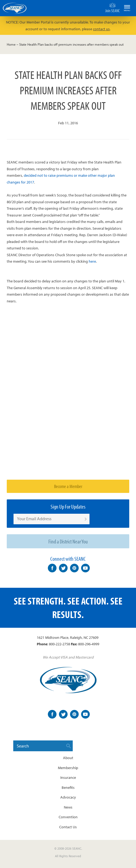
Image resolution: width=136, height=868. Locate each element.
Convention (68, 817)
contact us (101, 29)
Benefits (68, 787)
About (68, 758)
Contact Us (68, 827)
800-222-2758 (59, 644)
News (68, 807)
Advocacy (68, 797)
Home (11, 44)
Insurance (68, 777)
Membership (68, 768)
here (92, 261)
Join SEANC (112, 8)
